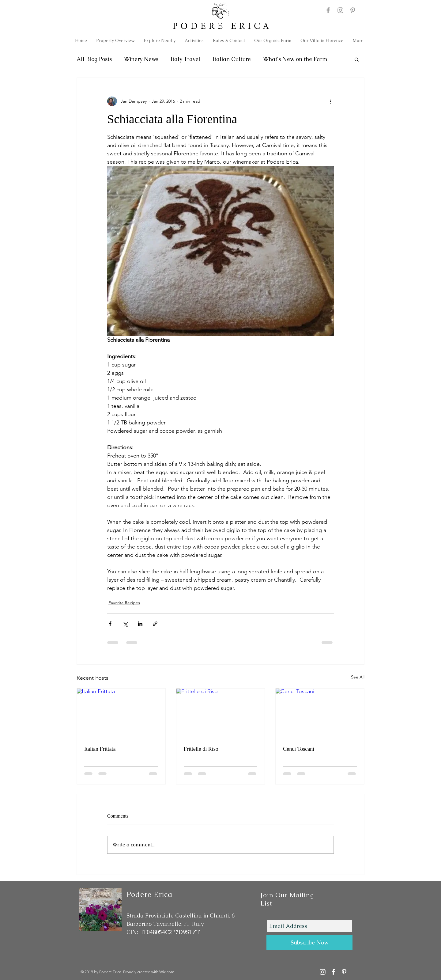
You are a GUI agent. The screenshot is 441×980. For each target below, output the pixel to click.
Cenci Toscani (299, 749)
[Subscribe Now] (309, 942)
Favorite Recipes (124, 603)
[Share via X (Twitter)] (125, 624)
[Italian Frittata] (121, 713)
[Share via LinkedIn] (140, 624)
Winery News (141, 59)
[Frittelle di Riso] (221, 713)
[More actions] (330, 101)
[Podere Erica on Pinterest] (353, 10)
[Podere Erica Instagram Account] (323, 972)
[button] (357, 59)
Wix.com (167, 972)
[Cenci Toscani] (320, 713)
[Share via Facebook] (110, 624)
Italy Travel (185, 59)
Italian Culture (232, 59)
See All (358, 677)
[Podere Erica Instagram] (340, 10)
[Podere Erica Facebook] (328, 10)
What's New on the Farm (295, 59)
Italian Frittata (100, 749)
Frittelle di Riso (201, 749)
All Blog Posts (94, 59)
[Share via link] (155, 624)
